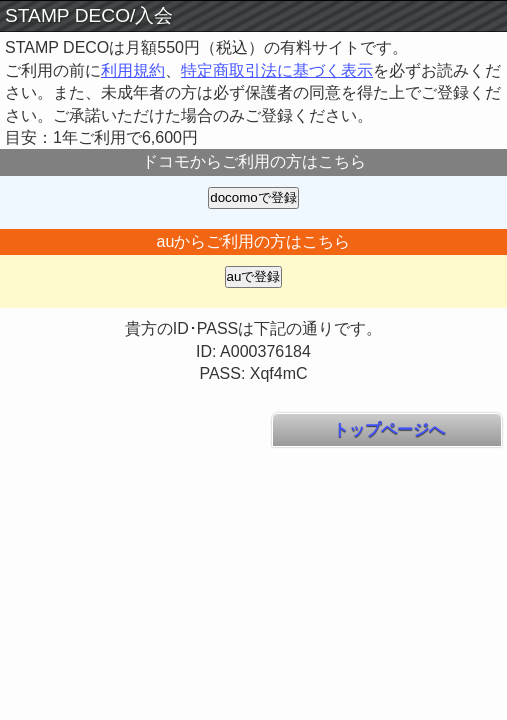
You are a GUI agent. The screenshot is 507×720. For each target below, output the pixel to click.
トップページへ (387, 429)
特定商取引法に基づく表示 (277, 70)
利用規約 (133, 70)
